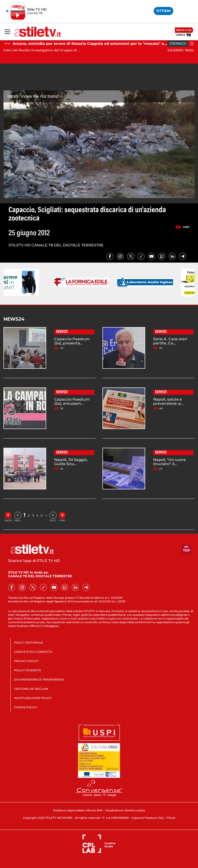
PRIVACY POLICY (26, 661)
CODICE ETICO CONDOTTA (33, 652)
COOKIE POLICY (26, 707)
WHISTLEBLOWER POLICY (33, 698)
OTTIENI (163, 11)
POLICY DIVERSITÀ (28, 670)
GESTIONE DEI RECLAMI (31, 689)
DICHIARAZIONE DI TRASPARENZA (39, 679)
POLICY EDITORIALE (29, 643)
